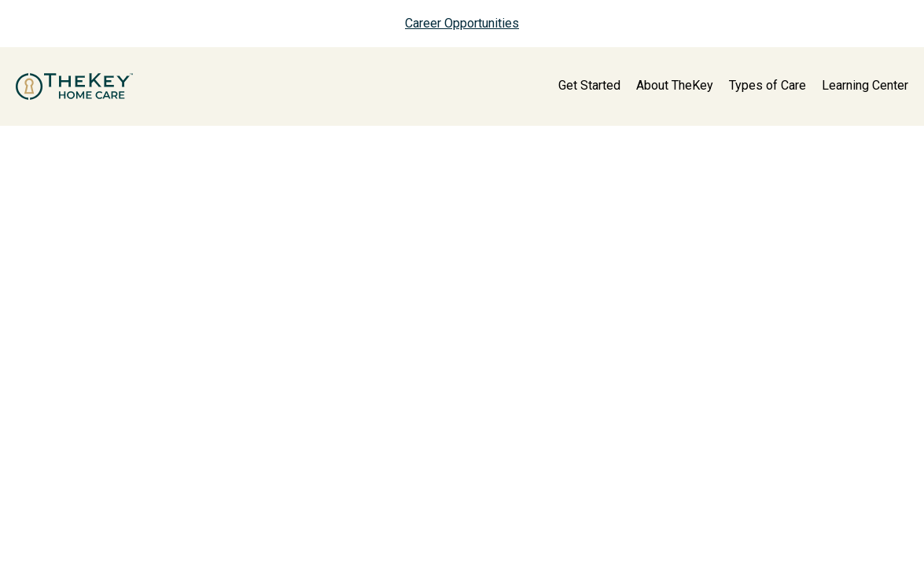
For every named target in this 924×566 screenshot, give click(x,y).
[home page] (74, 86)
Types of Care (768, 85)
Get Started (589, 85)
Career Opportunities (462, 23)
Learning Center (865, 85)
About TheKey (675, 85)
